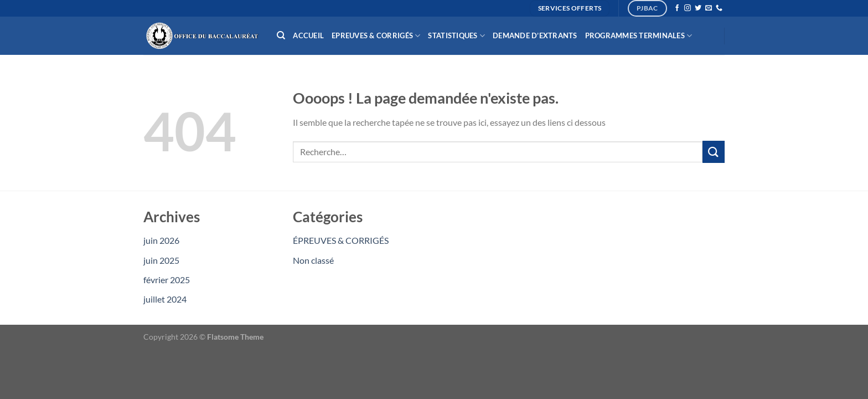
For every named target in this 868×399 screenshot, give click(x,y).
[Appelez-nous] (719, 8)
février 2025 (167, 280)
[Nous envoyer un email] (709, 8)
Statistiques (456, 36)
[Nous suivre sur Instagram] (688, 8)
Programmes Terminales (639, 36)
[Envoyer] (714, 152)
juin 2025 (161, 260)
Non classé (313, 260)
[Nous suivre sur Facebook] (677, 8)
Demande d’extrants (535, 35)
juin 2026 (161, 240)
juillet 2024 (165, 299)
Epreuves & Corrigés (376, 36)
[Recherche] (281, 35)
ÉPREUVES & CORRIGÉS (341, 240)
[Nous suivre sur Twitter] (698, 8)
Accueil (308, 35)
